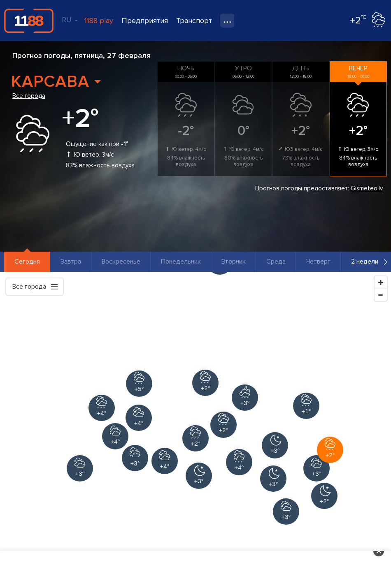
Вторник (234, 262)
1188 (29, 21)
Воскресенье (121, 262)
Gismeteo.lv (367, 188)
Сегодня (27, 262)
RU (70, 20)
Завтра (71, 262)
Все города (29, 96)
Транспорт (194, 21)
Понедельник (181, 262)
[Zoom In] (381, 282)
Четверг (318, 262)
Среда (276, 262)
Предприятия (145, 21)
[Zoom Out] (381, 295)
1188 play (99, 21)
